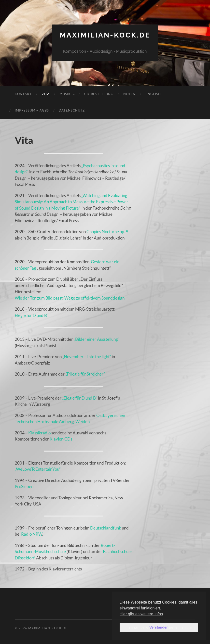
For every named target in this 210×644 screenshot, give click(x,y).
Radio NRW (32, 534)
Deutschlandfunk (106, 528)
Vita (46, 94)
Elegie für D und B (31, 315)
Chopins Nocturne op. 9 (107, 232)
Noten (129, 94)
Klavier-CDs (61, 439)
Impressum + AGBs (32, 110)
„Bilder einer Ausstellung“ (97, 339)
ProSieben (24, 486)
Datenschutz (72, 110)
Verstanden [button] (159, 627)
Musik (65, 94)
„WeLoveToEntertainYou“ (38, 469)
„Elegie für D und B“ (80, 398)
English (153, 94)
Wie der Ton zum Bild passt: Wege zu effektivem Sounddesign (70, 298)
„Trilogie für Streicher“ (85, 374)
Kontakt (23, 94)
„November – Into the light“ (87, 357)
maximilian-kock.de (105, 35)
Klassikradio (39, 433)
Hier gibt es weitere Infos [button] (141, 614)
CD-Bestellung (99, 94)
